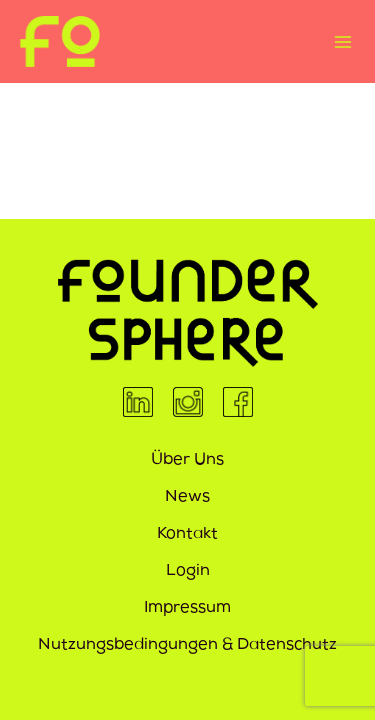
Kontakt (187, 535)
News (187, 498)
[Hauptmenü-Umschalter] (342, 41)
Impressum (187, 609)
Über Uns (187, 461)
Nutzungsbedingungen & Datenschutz (187, 646)
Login (188, 572)
